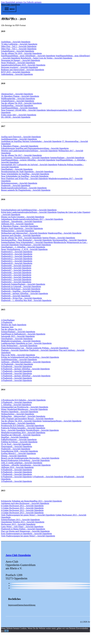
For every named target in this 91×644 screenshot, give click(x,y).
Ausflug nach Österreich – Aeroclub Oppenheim (21, 137)
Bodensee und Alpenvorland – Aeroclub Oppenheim (23, 70)
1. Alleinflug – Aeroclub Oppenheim (16, 405)
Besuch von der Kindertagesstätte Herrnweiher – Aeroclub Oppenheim (30, 458)
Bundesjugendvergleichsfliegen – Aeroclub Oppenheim (24, 188)
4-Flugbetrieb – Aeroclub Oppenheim (16, 378)
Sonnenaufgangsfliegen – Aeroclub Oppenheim (62, 421)
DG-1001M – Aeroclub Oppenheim (16, 117)
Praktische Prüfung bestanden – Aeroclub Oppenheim (23, 428)
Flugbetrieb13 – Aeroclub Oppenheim (17, 256)
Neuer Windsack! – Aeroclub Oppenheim (18, 63)
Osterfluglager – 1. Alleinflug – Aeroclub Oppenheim (23, 247)
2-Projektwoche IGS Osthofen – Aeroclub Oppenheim (23, 400)
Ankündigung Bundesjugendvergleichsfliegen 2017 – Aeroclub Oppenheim (32, 219)
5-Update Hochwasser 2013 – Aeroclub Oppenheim (22, 508)
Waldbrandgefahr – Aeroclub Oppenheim (18, 98)
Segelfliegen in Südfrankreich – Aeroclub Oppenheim (23, 334)
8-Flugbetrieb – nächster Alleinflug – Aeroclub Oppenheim (25, 369)
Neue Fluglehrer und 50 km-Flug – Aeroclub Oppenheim (24, 178)
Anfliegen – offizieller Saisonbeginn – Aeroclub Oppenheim (26, 362)
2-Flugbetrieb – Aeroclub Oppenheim (16, 402)
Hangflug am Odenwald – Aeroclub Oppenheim (21, 435)
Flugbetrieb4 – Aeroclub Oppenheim (16, 277)
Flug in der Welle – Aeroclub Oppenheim (18, 355)
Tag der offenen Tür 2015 (12, 329)
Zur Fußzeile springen (32, 2)
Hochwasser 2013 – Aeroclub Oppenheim (18, 524)
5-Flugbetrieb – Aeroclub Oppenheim (48, 477)
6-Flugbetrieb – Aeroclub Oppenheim (16, 373)
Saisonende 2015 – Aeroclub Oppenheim (18, 336)
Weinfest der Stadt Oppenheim (14, 325)
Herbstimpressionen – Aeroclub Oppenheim (19, 183)
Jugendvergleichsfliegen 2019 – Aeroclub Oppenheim (23, 65)
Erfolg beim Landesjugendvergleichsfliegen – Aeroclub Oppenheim (29, 212)
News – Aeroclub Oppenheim (13, 430)
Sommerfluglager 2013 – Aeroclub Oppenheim (20, 520)
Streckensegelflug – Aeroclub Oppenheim (70, 240)
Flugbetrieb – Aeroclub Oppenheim (16, 185)
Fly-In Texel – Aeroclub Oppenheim (16, 444)
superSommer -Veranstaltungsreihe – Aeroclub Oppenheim (25, 158)
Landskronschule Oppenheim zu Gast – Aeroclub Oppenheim (26, 343)
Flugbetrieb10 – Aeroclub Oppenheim (17, 263)
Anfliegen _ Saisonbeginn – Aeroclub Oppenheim (22, 221)
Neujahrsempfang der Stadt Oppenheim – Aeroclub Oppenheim (27, 172)
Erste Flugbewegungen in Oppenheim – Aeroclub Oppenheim (26, 534)
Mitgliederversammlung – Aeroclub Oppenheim (21, 341)
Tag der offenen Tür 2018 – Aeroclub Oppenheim (21, 103)
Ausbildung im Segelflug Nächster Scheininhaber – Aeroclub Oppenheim (31, 141)
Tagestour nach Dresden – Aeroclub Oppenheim (21, 235)
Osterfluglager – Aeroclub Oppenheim (17, 169)
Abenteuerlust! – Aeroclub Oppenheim (17, 94)
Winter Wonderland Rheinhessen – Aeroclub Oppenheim (24, 409)
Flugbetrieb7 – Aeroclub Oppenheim (16, 270)
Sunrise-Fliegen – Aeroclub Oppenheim (59, 238)
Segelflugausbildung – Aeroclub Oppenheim (19, 108)
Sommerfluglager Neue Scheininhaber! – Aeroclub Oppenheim (27, 242)
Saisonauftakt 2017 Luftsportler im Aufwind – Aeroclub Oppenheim (29, 165)
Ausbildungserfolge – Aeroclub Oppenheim (19, 139)
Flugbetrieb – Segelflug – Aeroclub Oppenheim (21, 291)
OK (6, 631)
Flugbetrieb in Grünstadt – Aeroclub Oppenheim (21, 286)
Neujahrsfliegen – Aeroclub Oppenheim (42, 430)
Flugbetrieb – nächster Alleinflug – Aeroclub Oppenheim (24, 293)
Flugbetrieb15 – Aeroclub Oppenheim (17, 252)
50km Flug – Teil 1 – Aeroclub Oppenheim (19, 49)
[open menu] (9, 9)
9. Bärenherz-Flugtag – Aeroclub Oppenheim (20, 146)
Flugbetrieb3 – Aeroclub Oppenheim (16, 279)
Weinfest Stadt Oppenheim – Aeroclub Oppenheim (22, 228)
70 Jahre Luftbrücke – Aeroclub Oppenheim (19, 44)
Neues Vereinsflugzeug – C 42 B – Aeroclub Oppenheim (24, 249)
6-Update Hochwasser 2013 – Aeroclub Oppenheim (22, 506)
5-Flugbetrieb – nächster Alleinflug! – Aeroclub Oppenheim (26, 376)
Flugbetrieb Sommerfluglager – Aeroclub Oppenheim (23, 284)
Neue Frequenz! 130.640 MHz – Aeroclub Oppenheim (23, 110)
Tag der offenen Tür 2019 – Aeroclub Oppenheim (21, 53)
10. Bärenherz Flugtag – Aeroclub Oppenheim (20, 96)
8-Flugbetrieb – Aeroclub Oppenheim (16, 472)
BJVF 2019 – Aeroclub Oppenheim (16, 72)
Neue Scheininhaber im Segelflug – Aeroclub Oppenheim (25, 176)
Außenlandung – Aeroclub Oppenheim (17, 74)
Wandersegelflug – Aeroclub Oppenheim (65, 233)
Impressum (13, 605)
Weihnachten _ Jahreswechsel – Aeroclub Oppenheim (23, 416)
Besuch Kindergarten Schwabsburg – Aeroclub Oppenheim (25, 460)
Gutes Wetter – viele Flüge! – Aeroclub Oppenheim (22, 527)
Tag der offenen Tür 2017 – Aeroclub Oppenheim (21, 155)
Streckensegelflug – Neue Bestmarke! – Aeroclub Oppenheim (26, 240)
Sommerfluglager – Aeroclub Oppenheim (67, 158)
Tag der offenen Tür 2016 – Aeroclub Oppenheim (21, 238)
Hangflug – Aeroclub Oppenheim (15, 437)
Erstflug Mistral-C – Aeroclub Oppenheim (18, 453)
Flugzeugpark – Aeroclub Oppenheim (17, 446)
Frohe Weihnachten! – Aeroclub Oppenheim (19, 346)
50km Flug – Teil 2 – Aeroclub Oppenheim (19, 46)
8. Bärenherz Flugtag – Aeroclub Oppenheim (20, 226)
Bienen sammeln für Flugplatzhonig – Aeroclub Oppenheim (26, 190)
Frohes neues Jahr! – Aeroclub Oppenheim (19, 115)
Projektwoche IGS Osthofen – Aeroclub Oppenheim (22, 426)
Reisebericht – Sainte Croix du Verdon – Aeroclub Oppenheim (46, 58)
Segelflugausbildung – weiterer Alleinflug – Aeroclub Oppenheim (28, 160)
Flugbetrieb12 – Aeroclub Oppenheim (17, 259)
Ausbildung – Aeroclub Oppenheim (16, 42)
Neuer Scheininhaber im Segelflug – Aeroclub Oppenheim (25, 174)
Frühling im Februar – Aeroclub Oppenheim (19, 442)
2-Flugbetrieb (7, 322)
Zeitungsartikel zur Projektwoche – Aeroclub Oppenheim (25, 407)
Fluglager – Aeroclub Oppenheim (15, 350)
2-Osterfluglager (8, 320)
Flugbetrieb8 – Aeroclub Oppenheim (16, 268)
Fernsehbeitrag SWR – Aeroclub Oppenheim (19, 451)
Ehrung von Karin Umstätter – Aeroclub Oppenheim (23, 217)
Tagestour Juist (7, 327)
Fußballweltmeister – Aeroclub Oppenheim (19, 439)
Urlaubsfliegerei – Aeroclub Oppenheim (18, 51)
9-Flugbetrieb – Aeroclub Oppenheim (16, 366)
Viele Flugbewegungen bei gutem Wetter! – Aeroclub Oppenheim (28, 515)
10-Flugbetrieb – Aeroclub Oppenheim (17, 364)
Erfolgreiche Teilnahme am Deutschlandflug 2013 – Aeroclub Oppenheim (31, 501)
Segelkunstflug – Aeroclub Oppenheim (17, 105)
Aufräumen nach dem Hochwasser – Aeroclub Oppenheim (25, 503)
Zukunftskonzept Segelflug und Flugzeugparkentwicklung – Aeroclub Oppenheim (35, 148)
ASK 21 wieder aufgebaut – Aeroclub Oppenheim (22, 463)
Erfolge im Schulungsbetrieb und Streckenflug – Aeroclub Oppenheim (30, 357)
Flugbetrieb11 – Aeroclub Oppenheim (17, 261)
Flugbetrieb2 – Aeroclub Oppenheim (16, 282)
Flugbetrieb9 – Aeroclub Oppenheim (16, 266)
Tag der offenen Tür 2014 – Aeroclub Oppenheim (21, 421)
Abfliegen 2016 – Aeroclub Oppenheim (17, 224)
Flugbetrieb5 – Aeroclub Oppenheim (16, 275)
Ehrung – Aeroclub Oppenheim (14, 456)
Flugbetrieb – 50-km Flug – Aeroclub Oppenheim (21, 298)
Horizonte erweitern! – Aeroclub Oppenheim (19, 67)
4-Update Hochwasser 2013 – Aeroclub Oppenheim (22, 510)
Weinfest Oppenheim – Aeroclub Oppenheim (20, 412)
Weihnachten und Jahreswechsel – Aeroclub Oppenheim (24, 233)
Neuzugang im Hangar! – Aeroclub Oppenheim (21, 60)
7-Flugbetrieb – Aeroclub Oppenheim (16, 371)
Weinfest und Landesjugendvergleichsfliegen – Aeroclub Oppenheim (29, 151)
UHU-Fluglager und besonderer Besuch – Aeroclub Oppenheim (27, 419)
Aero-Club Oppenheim (10, 4)
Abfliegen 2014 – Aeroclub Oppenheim (17, 467)
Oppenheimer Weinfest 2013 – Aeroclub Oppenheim (23, 522)
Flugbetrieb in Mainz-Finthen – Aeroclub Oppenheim (23, 529)
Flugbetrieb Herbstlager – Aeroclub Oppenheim (21, 289)
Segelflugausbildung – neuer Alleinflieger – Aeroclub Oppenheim (28, 56)
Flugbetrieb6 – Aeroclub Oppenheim (16, 273)
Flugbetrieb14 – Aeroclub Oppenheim (17, 254)
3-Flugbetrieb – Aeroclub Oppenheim (16, 380)
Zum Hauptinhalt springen (12, 2)
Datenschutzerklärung (26, 605)
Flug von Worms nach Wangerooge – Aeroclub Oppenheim (25, 531)
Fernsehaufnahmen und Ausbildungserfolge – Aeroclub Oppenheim (29, 210)
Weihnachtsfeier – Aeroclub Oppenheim (18, 231)
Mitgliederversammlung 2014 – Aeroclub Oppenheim (23, 432)
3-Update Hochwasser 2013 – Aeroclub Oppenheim (22, 513)
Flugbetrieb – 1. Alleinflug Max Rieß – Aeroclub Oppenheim (26, 300)
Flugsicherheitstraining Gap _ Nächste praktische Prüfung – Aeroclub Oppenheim (35, 348)
